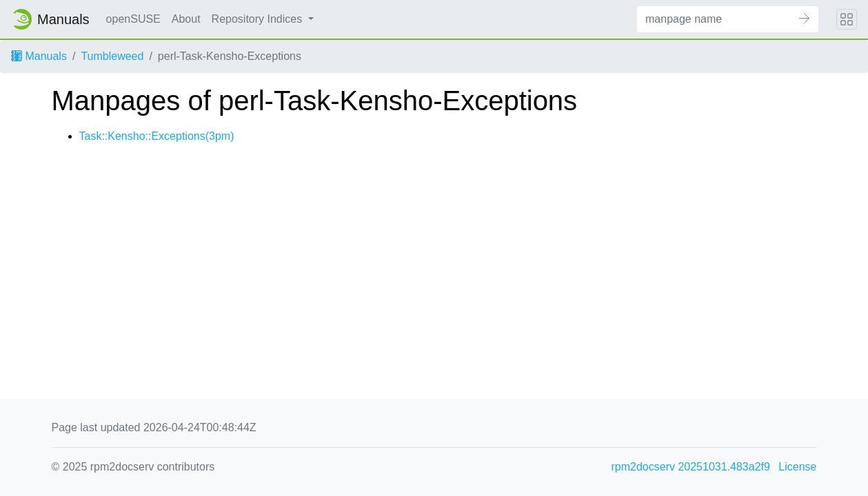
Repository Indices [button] (259, 19)
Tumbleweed (112, 56)
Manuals (39, 56)
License (797, 467)
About (186, 19)
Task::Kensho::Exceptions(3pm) (157, 136)
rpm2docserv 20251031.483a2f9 (691, 467)
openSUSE (133, 19)
